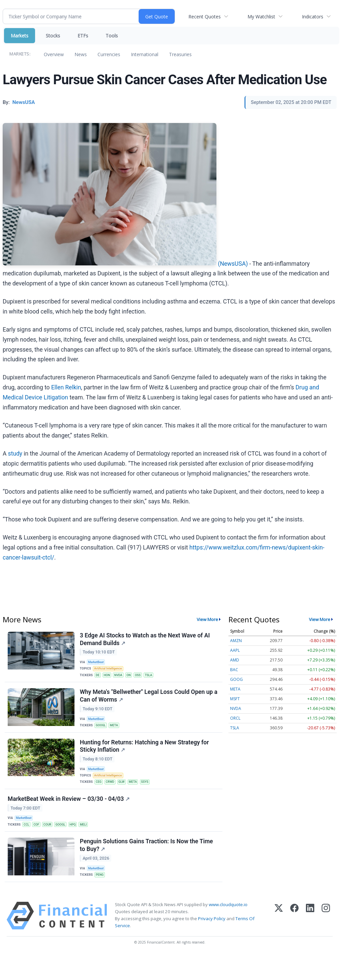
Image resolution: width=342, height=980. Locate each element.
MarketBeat (98, 664)
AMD (235, 660)
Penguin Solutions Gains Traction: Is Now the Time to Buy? (147, 867)
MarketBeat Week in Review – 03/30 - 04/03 (70, 816)
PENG (101, 897)
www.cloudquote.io (228, 929)
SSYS (151, 795)
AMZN (236, 641)
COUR (51, 842)
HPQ (79, 842)
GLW (126, 795)
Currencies (109, 54)
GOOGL (102, 733)
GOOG (236, 679)
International (145, 54)
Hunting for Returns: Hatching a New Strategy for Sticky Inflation (145, 757)
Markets (20, 36)
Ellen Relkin (66, 387)
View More (207, 619)
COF (39, 842)
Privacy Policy (212, 943)
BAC (234, 670)
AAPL (235, 650)
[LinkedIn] (310, 940)
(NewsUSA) (233, 263)
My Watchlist (261, 17)
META (117, 733)
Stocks (53, 36)
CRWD (113, 795)
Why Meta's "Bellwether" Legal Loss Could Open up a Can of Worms (150, 702)
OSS (144, 678)
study (15, 454)
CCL (28, 842)
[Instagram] (326, 940)
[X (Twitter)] (279, 940)
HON (109, 678)
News (81, 54)
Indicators (313, 17)
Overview (54, 54)
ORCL (235, 718)
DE (99, 678)
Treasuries (180, 54)
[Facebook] (294, 940)
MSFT (235, 699)
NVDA (122, 678)
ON (133, 678)
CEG (100, 795)
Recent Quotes (205, 17)
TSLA (155, 678)
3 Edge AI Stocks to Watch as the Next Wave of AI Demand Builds (146, 640)
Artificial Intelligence (110, 671)
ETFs (83, 36)
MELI (91, 842)
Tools (112, 36)
